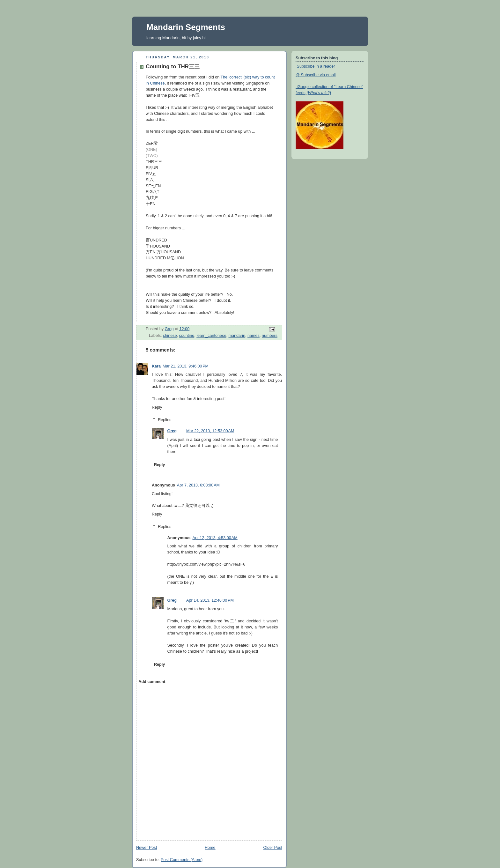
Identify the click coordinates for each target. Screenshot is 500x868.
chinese (170, 336)
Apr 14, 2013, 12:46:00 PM (210, 600)
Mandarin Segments (186, 27)
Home (210, 848)
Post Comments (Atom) (182, 860)
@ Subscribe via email (316, 75)
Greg (172, 431)
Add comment (152, 682)
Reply (157, 407)
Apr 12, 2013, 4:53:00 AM (215, 538)
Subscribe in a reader (316, 66)
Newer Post (147, 848)
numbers (270, 336)
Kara (156, 366)
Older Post (273, 848)
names (254, 336)
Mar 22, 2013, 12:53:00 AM (210, 431)
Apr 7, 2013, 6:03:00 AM (198, 485)
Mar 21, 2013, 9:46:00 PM (186, 366)
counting (187, 336)
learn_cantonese (211, 336)
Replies (165, 419)
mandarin (237, 336)
